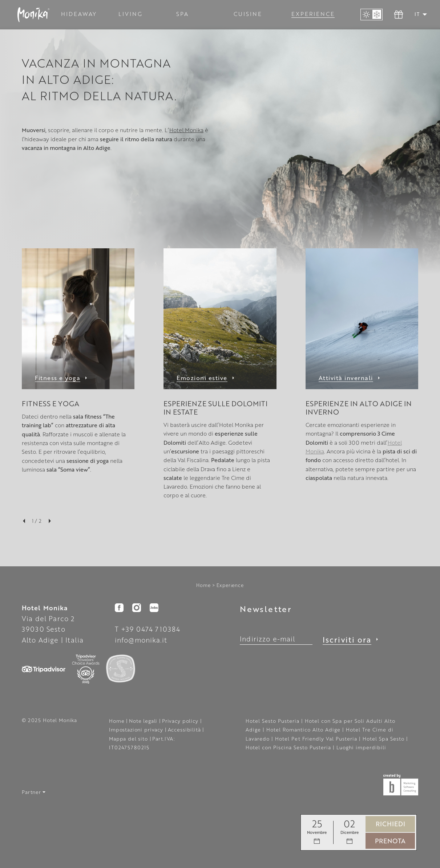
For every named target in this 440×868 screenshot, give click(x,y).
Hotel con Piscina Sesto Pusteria (289, 747)
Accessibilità (185, 730)
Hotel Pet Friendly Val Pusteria (317, 739)
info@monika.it (141, 640)
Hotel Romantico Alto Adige (304, 730)
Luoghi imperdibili (361, 747)
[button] (425, 14)
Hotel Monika (186, 130)
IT (417, 14)
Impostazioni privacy (137, 730)
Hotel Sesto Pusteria (273, 721)
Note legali (144, 721)
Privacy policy (181, 721)
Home (203, 585)
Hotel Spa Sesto (384, 739)
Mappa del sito (129, 739)
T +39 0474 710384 (148, 629)
